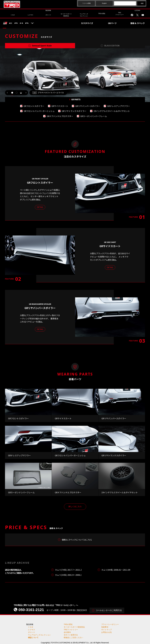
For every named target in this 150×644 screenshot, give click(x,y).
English (104, 3)
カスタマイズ (87, 23)
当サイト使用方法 (71, 635)
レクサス (31, 630)
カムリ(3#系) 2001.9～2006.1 (68, 575)
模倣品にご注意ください (73, 637)
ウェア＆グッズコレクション (39, 635)
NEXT (26, 93)
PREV (7, 93)
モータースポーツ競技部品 (74, 627)
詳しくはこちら (75, 506)
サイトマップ (106, 630)
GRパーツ (112, 23)
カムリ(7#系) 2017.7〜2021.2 (68, 570)
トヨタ (31, 627)
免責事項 (105, 627)
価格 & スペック (138, 23)
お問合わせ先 (106, 632)
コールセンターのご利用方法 (109, 610)
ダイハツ (31, 632)
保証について (33, 637)
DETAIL (40, 207)
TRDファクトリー (71, 630)
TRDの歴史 (68, 624)
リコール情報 (86, 3)
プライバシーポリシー (110, 624)
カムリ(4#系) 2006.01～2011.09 (116, 570)
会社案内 (67, 632)
